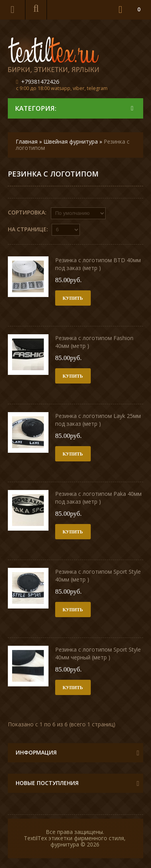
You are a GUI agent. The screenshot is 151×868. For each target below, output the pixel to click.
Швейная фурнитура (71, 141)
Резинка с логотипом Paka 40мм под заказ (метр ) (98, 498)
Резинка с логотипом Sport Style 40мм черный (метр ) (98, 653)
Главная (27, 141)
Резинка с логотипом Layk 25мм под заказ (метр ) (98, 420)
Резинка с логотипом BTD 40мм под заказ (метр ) (98, 264)
